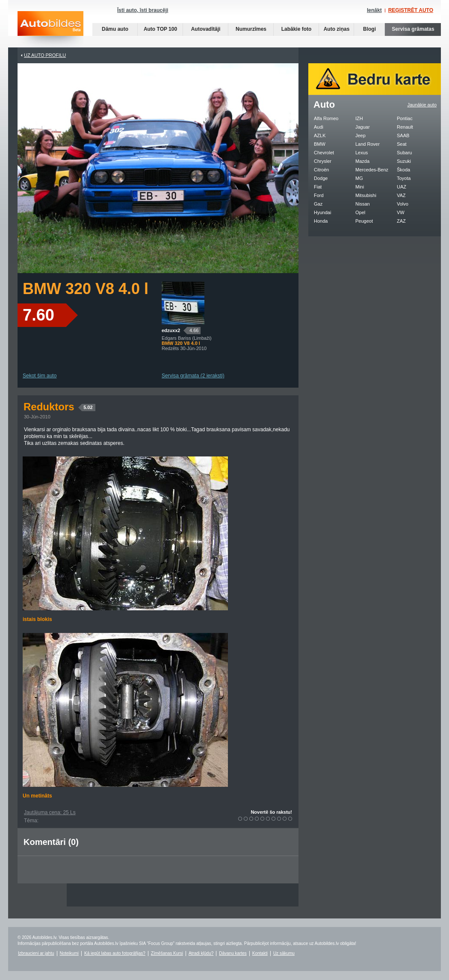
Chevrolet (324, 153)
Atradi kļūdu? (201, 953)
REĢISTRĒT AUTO (411, 10)
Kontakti (260, 953)
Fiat (318, 187)
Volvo (403, 204)
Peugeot (364, 221)
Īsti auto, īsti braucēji (143, 10)
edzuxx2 (171, 330)
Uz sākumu (284, 953)
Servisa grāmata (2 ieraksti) (193, 376)
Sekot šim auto (40, 376)
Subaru (404, 153)
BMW (320, 144)
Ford (319, 195)
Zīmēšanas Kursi (167, 953)
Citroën (321, 170)
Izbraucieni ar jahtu (36, 953)
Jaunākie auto (422, 105)
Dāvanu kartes (233, 953)
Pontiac (405, 118)
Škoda (403, 170)
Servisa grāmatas (413, 29)
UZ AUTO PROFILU (45, 55)
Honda (321, 221)
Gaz (318, 204)
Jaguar (363, 127)
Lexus (362, 153)
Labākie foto (297, 29)
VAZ (401, 195)
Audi (319, 127)
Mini (360, 187)
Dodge (321, 178)
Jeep (360, 135)
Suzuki (404, 161)
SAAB (403, 135)
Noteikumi (69, 953)
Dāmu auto (115, 29)
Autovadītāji (206, 29)
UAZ (402, 187)
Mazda (362, 161)
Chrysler (323, 161)
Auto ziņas (337, 29)
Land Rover (368, 144)
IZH (359, 118)
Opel (360, 212)
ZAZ (401, 221)
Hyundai (322, 212)
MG (359, 178)
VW (401, 212)
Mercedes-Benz (372, 170)
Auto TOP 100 (160, 29)
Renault (405, 127)
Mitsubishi (366, 195)
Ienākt (374, 10)
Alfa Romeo (326, 118)
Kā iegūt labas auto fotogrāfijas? (115, 953)
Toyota (404, 178)
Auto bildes (50, 29)
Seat (402, 144)
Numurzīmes (251, 29)
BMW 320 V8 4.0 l (86, 289)
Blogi (369, 29)
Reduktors (59, 407)
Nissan (363, 204)
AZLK (320, 135)
